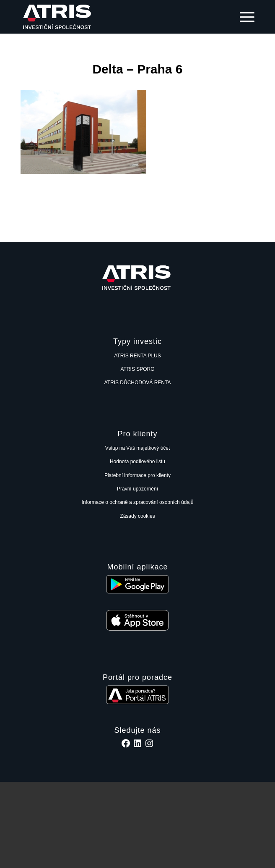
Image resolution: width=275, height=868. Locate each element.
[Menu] (243, 17)
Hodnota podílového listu (137, 462)
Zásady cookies (137, 516)
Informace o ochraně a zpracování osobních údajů (138, 502)
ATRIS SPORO (137, 369)
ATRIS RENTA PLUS (137, 356)
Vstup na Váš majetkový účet (138, 448)
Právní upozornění (137, 489)
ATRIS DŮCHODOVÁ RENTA (138, 383)
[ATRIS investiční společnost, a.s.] (114, 17)
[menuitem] (243, 17)
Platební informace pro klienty (137, 475)
